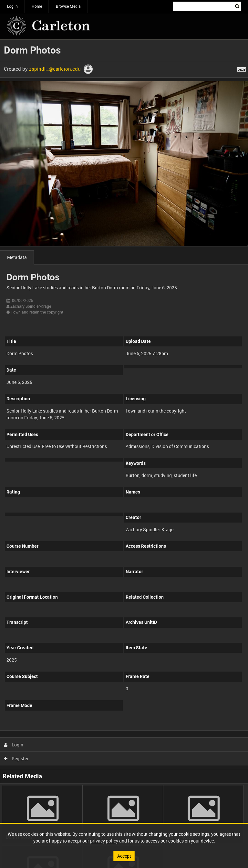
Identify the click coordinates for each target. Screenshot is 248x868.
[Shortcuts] (242, 68)
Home (37, 6)
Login (14, 745)
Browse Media (68, 6)
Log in (12, 6)
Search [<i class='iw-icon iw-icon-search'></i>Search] (238, 6)
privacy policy (104, 841)
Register (16, 758)
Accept (124, 856)
